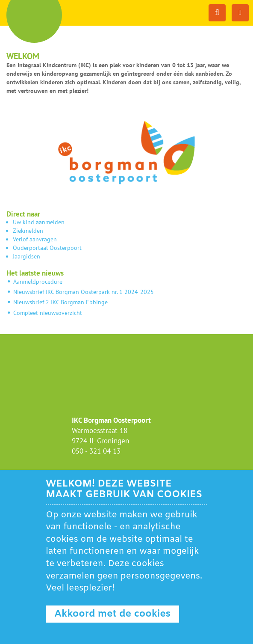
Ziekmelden (28, 231)
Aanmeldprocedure (38, 282)
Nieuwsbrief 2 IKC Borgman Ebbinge (60, 302)
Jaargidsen (26, 256)
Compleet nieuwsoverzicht (47, 313)
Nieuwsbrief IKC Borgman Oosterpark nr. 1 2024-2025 (84, 292)
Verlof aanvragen (35, 239)
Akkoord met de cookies (112, 614)
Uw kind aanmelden (39, 222)
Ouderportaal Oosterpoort (47, 248)
